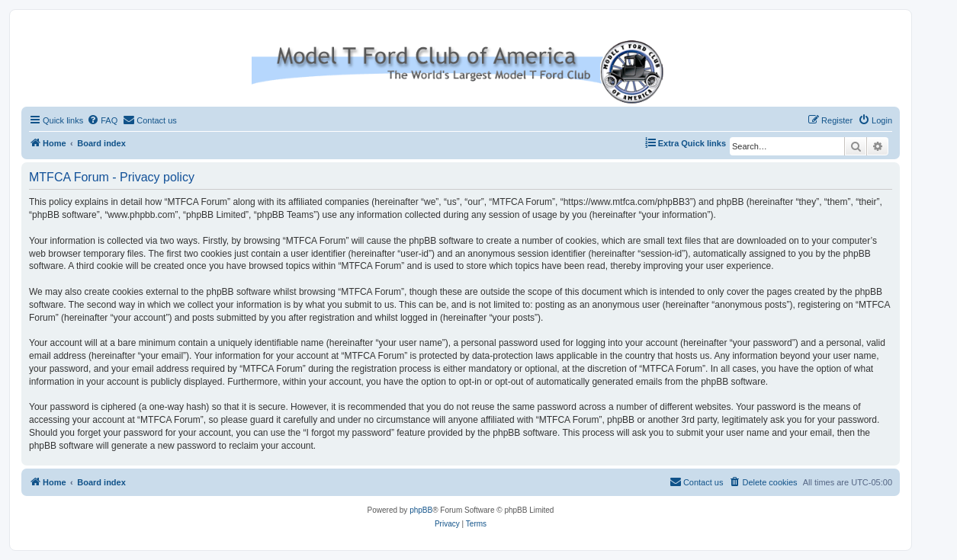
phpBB (421, 510)
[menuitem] (102, 120)
